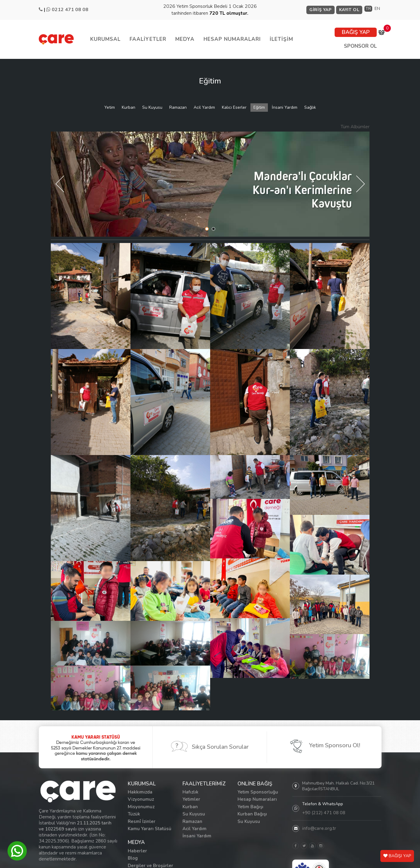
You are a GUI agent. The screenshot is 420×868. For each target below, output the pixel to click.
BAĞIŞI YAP (397, 856)
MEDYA (185, 39)
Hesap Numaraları (257, 799)
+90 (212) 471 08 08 (324, 813)
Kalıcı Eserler (234, 107)
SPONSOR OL (360, 46)
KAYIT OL (349, 10)
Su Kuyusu (152, 107)
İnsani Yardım (285, 107)
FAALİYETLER (148, 39)
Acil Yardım (204, 107)
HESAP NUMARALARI (232, 39)
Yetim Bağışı (250, 807)
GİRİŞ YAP (320, 10)
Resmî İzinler (142, 821)
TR (368, 9)
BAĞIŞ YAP (356, 32)
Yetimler (191, 799)
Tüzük (134, 814)
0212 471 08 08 (70, 10)
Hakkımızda (140, 792)
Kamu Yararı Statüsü (150, 829)
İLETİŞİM (281, 39)
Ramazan (178, 107)
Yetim (110, 107)
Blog (133, 858)
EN (377, 9)
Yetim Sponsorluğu (258, 792)
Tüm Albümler (355, 127)
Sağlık (310, 107)
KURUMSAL (105, 39)
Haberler (137, 851)
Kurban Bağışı (252, 814)
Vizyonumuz (141, 799)
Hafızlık (190, 792)
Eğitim (259, 107)
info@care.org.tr (319, 828)
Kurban (129, 107)
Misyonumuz (141, 807)
